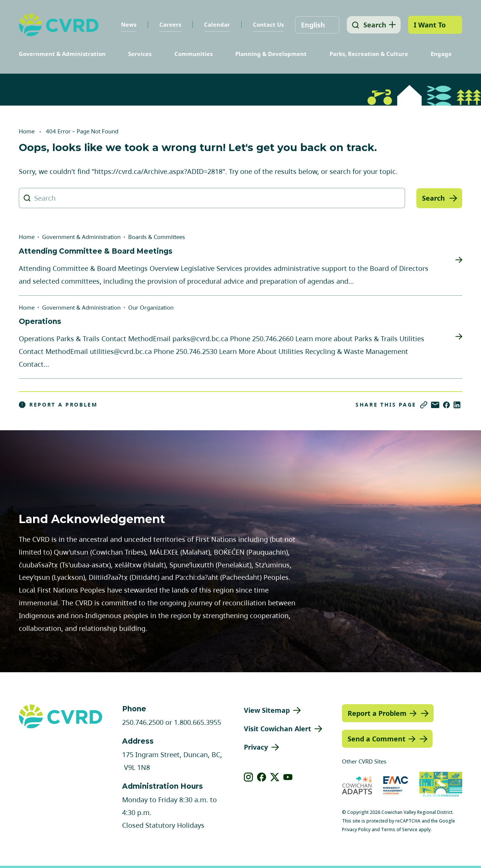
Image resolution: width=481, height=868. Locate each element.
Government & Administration (62, 54)
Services (140, 54)
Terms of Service (399, 829)
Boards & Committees (157, 237)
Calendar (215, 24)
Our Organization (151, 307)
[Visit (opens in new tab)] (441, 785)
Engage (441, 54)
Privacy (256, 747)
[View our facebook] (262, 777)
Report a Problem (58, 405)
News (127, 24)
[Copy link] (424, 405)
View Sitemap (267, 710)
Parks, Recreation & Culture (369, 54)
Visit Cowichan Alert (278, 729)
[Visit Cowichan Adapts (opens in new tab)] (357, 785)
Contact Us (266, 24)
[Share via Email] (435, 405)
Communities (194, 54)
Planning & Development (271, 54)
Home (27, 131)
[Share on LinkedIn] (457, 405)
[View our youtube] (288, 777)
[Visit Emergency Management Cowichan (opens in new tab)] (396, 785)
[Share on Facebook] (446, 405)
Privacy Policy (356, 829)
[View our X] (275, 777)
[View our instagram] (249, 777)
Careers (168, 24)
